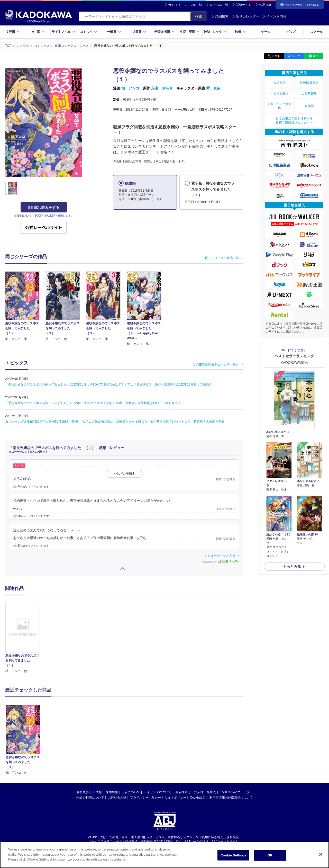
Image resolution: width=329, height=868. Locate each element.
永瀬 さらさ (162, 88)
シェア (296, 56)
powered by (221, 562)
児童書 (139, 32)
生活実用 (190, 32)
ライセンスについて (158, 743)
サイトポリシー (176, 749)
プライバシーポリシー (145, 749)
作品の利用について (90, 749)
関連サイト (244, 5)
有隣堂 (309, 106)
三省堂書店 (309, 93)
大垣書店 (279, 83)
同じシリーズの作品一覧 (222, 258)
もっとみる (292, 567)
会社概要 (83, 743)
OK (270, 855)
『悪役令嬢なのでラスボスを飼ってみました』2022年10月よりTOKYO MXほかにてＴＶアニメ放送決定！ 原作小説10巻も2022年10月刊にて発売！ (109, 384)
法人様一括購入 (205, 743)
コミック (89, 32)
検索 (199, 16)
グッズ (291, 32)
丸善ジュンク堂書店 (279, 106)
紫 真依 (213, 88)
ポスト (276, 56)
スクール (316, 32)
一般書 (114, 32)
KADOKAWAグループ (235, 743)
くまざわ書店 (279, 93)
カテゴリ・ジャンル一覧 (185, 5)
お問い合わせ (117, 749)
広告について (131, 743)
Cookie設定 (198, 749)
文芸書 (13, 32)
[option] (25, 638)
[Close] (321, 854)
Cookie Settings (233, 855)
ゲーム (266, 32)
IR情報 (97, 743)
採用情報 (112, 743)
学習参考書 (164, 32)
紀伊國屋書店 (309, 83)
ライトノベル (63, 32)
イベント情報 (275, 16)
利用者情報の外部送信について (231, 749)
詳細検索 (220, 16)
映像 (240, 32)
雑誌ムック (215, 32)
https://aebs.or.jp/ (146, 797)
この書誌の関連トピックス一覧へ (216, 364)
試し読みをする (44, 208)
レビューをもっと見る (220, 556)
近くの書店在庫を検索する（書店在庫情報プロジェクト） (294, 121)
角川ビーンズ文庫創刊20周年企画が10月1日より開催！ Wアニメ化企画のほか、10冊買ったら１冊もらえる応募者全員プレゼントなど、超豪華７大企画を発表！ (116, 422)
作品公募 (265, 5)
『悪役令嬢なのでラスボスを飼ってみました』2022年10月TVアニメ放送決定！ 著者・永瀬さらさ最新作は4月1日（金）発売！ (93, 403)
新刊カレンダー (246, 16)
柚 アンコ (130, 88)
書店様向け (183, 743)
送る (316, 56)
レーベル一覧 (219, 5)
